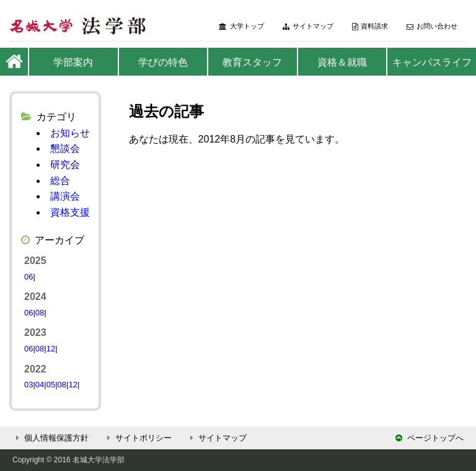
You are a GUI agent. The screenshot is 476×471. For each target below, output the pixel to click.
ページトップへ (430, 438)
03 (29, 385)
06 (29, 277)
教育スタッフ (252, 62)
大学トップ (241, 26)
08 (40, 313)
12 (51, 349)
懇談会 (65, 148)
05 (51, 385)
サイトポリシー (138, 438)
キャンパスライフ (432, 62)
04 (40, 385)
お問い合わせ (432, 26)
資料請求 (370, 26)
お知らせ (70, 133)
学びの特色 (163, 62)
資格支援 (70, 212)
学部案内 (73, 62)
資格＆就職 (342, 62)
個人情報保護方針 (51, 438)
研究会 (65, 165)
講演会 (65, 196)
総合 (60, 181)
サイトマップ (308, 26)
